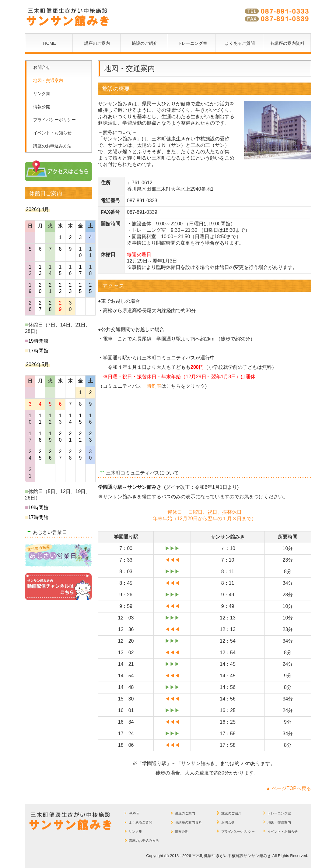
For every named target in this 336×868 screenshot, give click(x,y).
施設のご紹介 (145, 43)
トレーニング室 (192, 43)
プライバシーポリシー (54, 120)
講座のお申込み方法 (52, 146)
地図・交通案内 (48, 80)
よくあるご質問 (240, 43)
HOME (50, 43)
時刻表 (154, 386)
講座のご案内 (97, 43)
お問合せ (42, 67)
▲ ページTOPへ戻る (288, 788)
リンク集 (42, 94)
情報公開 (42, 107)
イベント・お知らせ (52, 133)
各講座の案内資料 (287, 43)
